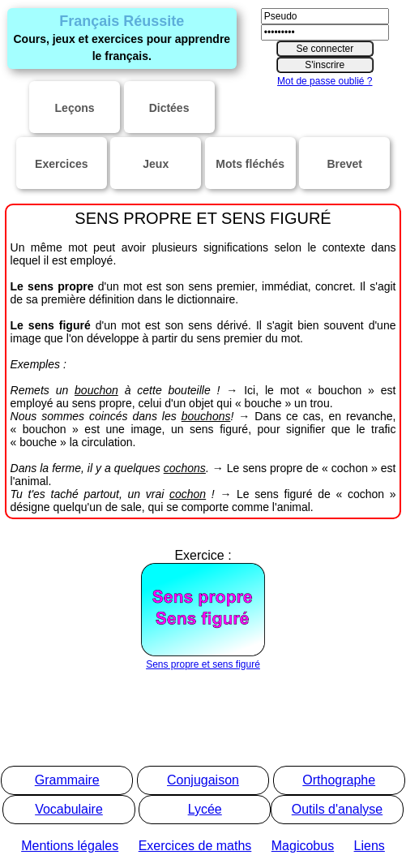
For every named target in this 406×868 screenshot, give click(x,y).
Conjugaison (203, 780)
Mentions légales (70, 846)
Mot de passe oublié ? (325, 81)
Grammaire (67, 780)
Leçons (75, 108)
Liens (370, 846)
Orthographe (339, 780)
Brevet (344, 164)
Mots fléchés (250, 164)
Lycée (205, 809)
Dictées (169, 108)
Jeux (156, 164)
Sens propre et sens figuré (203, 659)
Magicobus (303, 846)
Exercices (61, 164)
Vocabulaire (69, 809)
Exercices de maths (195, 846)
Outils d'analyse (337, 809)
